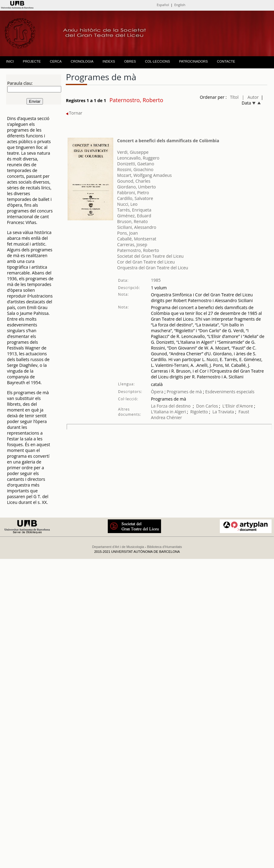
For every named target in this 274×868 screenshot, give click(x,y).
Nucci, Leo (127, 204)
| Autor (250, 97)
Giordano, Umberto (137, 187)
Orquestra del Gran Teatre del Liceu (153, 268)
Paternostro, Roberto (138, 250)
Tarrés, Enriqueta (134, 210)
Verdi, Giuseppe (133, 152)
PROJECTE (32, 61)
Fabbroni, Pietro (133, 193)
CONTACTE (226, 61)
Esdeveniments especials (230, 392)
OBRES (130, 61)
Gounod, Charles (134, 181)
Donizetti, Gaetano (136, 164)
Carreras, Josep (132, 245)
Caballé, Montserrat (137, 239)
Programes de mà (184, 392)
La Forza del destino (171, 406)
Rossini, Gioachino (135, 169)
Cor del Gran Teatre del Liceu (146, 262)
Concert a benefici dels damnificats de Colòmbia (168, 141)
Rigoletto (199, 412)
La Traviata (223, 412)
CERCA (56, 61)
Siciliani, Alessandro (137, 227)
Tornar (74, 113)
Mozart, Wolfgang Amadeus (144, 175)
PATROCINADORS (193, 61)
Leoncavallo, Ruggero (138, 158)
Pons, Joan (128, 233)
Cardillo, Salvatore (135, 198)
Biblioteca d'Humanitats (165, 547)
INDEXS (109, 61)
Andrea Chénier (167, 417)
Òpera (157, 392)
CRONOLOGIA (82, 61)
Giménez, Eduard (134, 216)
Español (163, 5)
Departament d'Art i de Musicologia (118, 547)
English (180, 5)
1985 (156, 280)
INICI (10, 61)
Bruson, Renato (133, 221)
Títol (234, 97)
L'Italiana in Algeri (169, 412)
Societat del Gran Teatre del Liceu (150, 256)
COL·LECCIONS (157, 61)
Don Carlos (207, 406)
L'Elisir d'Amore (238, 406)
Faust (244, 412)
